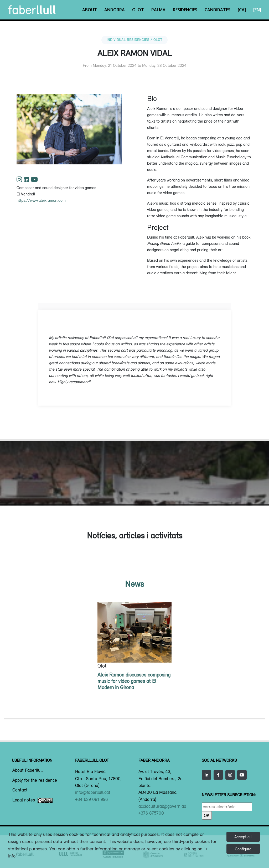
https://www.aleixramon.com (41, 200)
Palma (158, 10)
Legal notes (32, 800)
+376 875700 (151, 813)
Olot (138, 10)
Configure (243, 849)
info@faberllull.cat (93, 792)
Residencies (185, 10)
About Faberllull (27, 770)
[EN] (257, 10)
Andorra (115, 10)
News (134, 584)
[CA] (242, 10)
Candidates (218, 10)
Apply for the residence (35, 780)
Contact (20, 790)
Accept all (243, 837)
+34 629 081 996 (91, 799)
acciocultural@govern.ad (162, 806)
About (90, 10)
